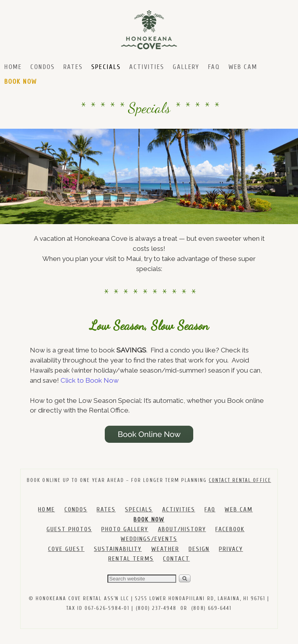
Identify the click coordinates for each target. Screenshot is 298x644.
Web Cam (243, 67)
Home (13, 67)
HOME (46, 509)
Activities (147, 67)
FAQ (214, 67)
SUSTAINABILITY (118, 549)
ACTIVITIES (179, 509)
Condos (42, 67)
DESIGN (199, 549)
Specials (106, 67)
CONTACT (176, 559)
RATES (106, 509)
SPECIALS (139, 509)
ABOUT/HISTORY (182, 529)
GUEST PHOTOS (69, 529)
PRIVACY (231, 549)
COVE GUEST (66, 549)
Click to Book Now (90, 380)
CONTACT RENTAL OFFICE (240, 480)
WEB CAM (239, 509)
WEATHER (165, 549)
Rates (73, 67)
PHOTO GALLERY (125, 529)
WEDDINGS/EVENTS (149, 539)
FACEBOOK (230, 529)
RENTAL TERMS (131, 559)
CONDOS (76, 509)
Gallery (186, 67)
